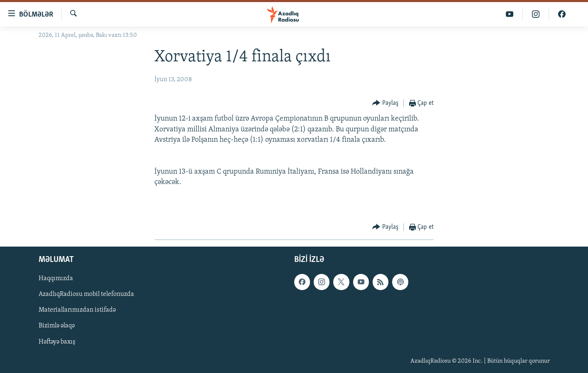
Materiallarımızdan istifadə (77, 310)
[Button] (385, 103)
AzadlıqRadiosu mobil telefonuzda (86, 294)
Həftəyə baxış (57, 342)
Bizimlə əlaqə (57, 326)
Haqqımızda (56, 279)
